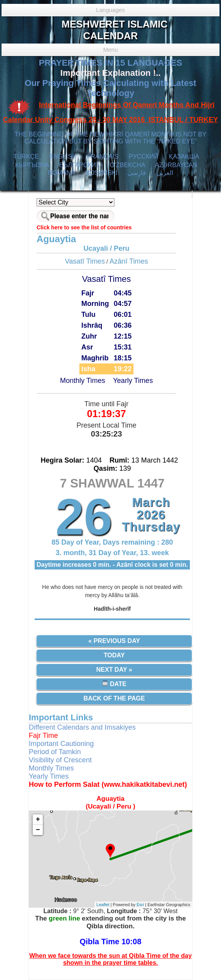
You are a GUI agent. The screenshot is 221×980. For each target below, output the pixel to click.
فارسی (137, 173)
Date (114, 684)
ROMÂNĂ (61, 173)
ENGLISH (63, 156)
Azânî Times (129, 261)
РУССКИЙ (144, 156)
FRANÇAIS (103, 156)
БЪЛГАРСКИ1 (79, 165)
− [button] (38, 830)
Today (114, 655)
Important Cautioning (61, 744)
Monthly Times (82, 381)
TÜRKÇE (26, 156)
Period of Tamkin (55, 752)
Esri (140, 905)
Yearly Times (133, 381)
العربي (165, 173)
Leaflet (103, 905)
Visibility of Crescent (60, 760)
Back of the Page (114, 698)
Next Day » (114, 670)
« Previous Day (114, 641)
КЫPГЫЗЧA (32, 165)
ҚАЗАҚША (184, 156)
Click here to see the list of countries (84, 227)
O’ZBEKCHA (127, 165)
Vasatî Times (85, 261)
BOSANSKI (102, 173)
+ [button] (38, 819)
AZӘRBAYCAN (176, 165)
